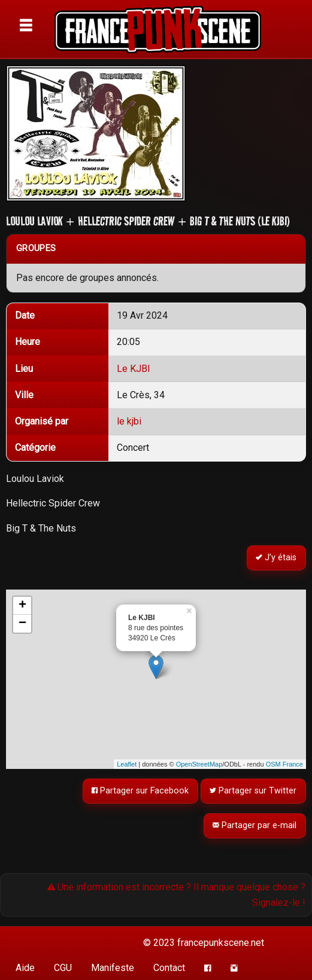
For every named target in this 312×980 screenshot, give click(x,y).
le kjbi (129, 421)
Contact (169, 968)
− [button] (22, 624)
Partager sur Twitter (254, 791)
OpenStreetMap (199, 764)
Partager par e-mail (255, 825)
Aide (25, 968)
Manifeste (113, 968)
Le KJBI (134, 369)
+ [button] (22, 606)
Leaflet (127, 764)
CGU (63, 968)
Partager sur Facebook (141, 791)
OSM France (284, 764)
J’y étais (277, 558)
